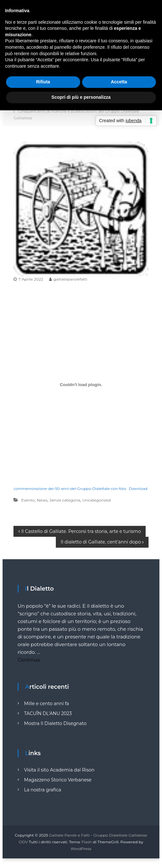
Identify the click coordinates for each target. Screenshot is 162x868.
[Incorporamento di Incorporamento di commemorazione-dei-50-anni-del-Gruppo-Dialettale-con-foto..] (81, 385)
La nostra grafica (43, 790)
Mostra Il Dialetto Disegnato (55, 723)
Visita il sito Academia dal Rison (59, 770)
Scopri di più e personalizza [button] (81, 97)
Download (138, 489)
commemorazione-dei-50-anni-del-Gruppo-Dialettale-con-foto (70, 489)
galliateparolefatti (71, 279)
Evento (28, 500)
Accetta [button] (119, 82)
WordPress (81, 849)
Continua (29, 660)
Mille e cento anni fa (47, 704)
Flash (87, 842)
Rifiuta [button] (43, 82)
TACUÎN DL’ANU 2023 (48, 713)
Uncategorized (97, 500)
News (42, 500)
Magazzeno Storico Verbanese (58, 780)
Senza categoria (65, 500)
